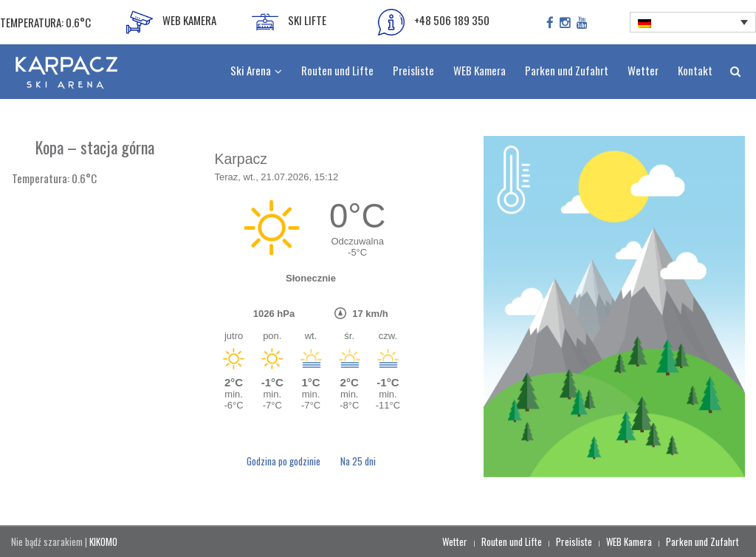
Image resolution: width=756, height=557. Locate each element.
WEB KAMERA (171, 22)
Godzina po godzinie (285, 461)
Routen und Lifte (512, 541)
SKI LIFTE (289, 22)
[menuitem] (693, 22)
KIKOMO (103, 541)
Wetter (455, 541)
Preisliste (574, 541)
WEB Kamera (629, 541)
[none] (693, 22)
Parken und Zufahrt (702, 541)
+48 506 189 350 (434, 22)
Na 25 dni (358, 461)
